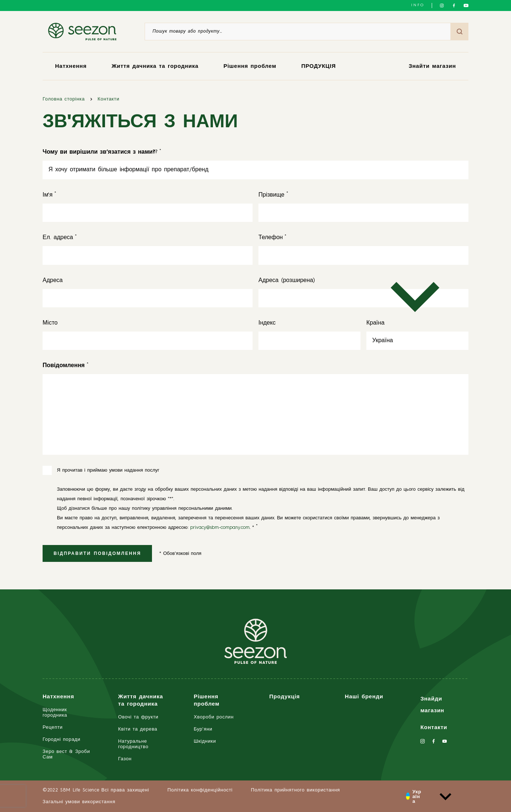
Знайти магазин (432, 67)
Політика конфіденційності (200, 790)
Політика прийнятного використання (296, 790)
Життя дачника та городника (155, 67)
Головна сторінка (64, 99)
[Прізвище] (363, 213)
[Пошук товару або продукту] (298, 32)
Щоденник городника (55, 713)
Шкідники (205, 741)
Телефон (271, 238)
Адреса (53, 281)
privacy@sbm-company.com (220, 528)
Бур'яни (203, 729)
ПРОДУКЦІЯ (319, 67)
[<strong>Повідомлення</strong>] (64, 366)
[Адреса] (148, 298)
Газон (125, 759)
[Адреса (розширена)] (363, 298)
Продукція (284, 697)
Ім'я (48, 195)
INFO (418, 5)
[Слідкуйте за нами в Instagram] (442, 6)
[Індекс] (309, 341)
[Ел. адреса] (148, 255)
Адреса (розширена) (287, 281)
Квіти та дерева (138, 729)
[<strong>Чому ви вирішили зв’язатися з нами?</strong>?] (255, 170)
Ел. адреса (58, 238)
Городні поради (61, 740)
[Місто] (148, 341)
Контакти (108, 99)
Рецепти (53, 727)
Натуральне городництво (133, 744)
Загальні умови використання (79, 802)
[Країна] (417, 341)
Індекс (267, 323)
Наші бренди (364, 697)
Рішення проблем (250, 67)
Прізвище (271, 195)
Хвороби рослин (214, 717)
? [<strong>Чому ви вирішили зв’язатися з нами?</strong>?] (100, 152)
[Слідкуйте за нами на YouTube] (466, 6)
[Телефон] (363, 255)
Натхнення (71, 67)
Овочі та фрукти (138, 717)
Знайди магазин (432, 705)
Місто (50, 323)
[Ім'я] (148, 213)
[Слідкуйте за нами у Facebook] (454, 6)
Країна (375, 323)
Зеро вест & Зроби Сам (66, 754)
